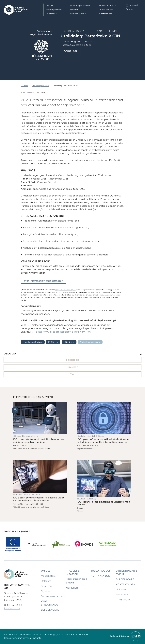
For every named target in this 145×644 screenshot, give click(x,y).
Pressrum (123, 600)
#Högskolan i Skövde (90, 342)
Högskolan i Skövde (74, 31)
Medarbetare (48, 576)
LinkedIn (72, 367)
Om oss (49, 6)
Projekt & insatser (108, 6)
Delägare (46, 581)
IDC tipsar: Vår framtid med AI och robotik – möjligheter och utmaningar (40, 418)
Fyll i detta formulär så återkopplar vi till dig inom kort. (61, 332)
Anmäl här (71, 51)
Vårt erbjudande (54, 10)
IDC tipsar (95, 31)
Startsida (25, 86)
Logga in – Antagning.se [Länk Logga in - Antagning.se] (65, 290)
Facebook (72, 360)
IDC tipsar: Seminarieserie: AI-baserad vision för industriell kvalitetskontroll (40, 477)
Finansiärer (47, 586)
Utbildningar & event (80, 6)
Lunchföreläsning (31, 436)
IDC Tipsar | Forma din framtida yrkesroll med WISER (104, 479)
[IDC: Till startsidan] (16, 10)
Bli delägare (52, 14)
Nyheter (74, 10)
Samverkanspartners (53, 596)
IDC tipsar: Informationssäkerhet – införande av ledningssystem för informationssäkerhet (104, 418)
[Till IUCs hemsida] (125, 636)
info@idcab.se (12, 608)
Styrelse (45, 591)
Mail (72, 374)
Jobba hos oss (106, 10)
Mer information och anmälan (44, 281)
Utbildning (111, 31)
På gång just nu (78, 14)
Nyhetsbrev (122, 595)
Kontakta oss (106, 14)
